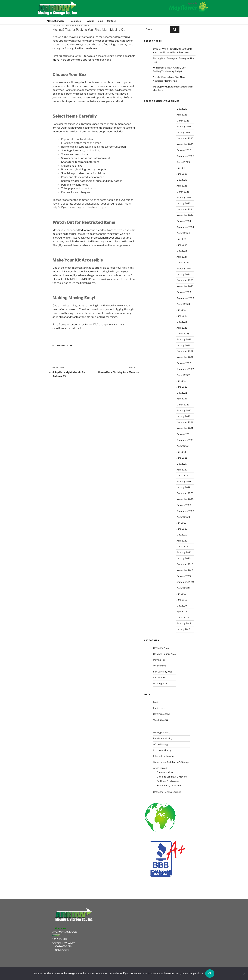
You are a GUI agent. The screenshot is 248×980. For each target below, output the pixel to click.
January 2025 (183, 203)
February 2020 (184, 552)
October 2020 (184, 505)
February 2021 (184, 481)
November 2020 (185, 499)
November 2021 (185, 428)
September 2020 (185, 511)
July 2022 (181, 381)
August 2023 (183, 304)
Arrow (85, 26)
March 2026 (183, 121)
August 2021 (183, 446)
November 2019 (185, 570)
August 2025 (183, 162)
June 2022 (182, 387)
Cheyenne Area (161, 648)
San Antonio (159, 677)
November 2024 (185, 215)
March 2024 (183, 263)
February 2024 (184, 269)
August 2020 (183, 517)
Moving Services (57, 21)
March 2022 (183, 405)
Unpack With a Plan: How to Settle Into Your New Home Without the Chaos (172, 51)
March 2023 (183, 334)
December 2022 (185, 351)
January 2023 (183, 345)
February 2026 (184, 126)
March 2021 (183, 475)
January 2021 (183, 487)
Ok (210, 973)
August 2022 (183, 375)
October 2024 (184, 221)
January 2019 (183, 629)
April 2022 (182, 399)
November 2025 (185, 144)
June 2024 (182, 245)
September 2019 (185, 582)
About (90, 21)
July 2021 (181, 452)
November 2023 (185, 286)
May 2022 (182, 393)
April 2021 (182, 470)
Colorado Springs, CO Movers (172, 777)
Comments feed (161, 714)
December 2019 (185, 564)
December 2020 (185, 493)
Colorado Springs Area (164, 654)
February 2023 (184, 339)
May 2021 (182, 464)
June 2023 (182, 316)
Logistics (77, 21)
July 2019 (181, 594)
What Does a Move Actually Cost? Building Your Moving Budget (170, 69)
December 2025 (185, 138)
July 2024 (181, 239)
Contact (111, 21)
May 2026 (182, 109)
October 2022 (184, 363)
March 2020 (183, 546)
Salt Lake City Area (163, 672)
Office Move (160, 666)
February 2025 (184, 198)
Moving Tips (65, 346)
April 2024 (182, 257)
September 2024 (185, 227)
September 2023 (185, 298)
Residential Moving (163, 738)
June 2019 (182, 600)
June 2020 (182, 529)
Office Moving (160, 744)
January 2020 (184, 558)
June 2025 (182, 174)
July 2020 (181, 523)
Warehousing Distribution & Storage (171, 762)
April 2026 (182, 115)
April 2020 (182, 541)
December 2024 (185, 209)
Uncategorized (161, 683)
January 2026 (183, 132)
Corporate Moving (162, 750)
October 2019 (184, 576)
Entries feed (159, 708)
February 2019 (184, 623)
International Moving (164, 756)
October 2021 (184, 434)
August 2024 (183, 233)
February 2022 (184, 410)
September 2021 (185, 440)
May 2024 (182, 251)
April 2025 (182, 186)
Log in (156, 702)
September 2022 (185, 369)
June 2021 (182, 458)
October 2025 (184, 150)
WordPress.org (161, 720)
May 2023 (182, 322)
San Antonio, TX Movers (169, 786)
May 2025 (182, 180)
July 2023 (181, 310)
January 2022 (183, 416)
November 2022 (185, 357)
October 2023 (184, 292)
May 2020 (182, 535)
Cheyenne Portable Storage (167, 792)
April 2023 (182, 328)
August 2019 (183, 588)
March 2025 (183, 192)
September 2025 (185, 156)
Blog (100, 21)
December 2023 (185, 280)
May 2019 (182, 606)
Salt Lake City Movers (168, 781)
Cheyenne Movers (166, 772)
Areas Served (160, 768)
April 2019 (182, 611)
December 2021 (185, 422)
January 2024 (183, 274)
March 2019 (183, 618)
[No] (244, 974)
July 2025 (181, 168)
